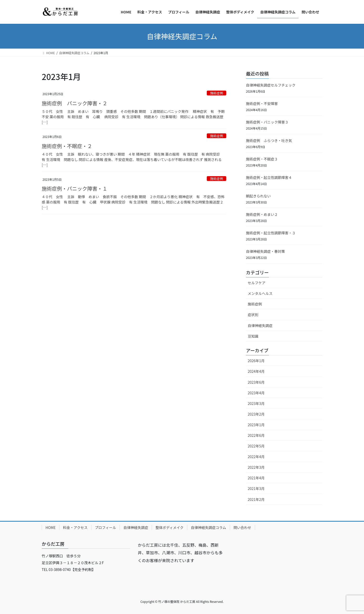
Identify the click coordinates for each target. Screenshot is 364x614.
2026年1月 (256, 361)
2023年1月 (256, 425)
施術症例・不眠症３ (262, 159)
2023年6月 (256, 382)
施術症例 (217, 93)
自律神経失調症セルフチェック (271, 85)
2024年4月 (256, 371)
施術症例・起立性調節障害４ (269, 177)
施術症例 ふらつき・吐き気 (269, 140)
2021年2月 (256, 499)
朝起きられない (258, 196)
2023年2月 (256, 414)
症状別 (253, 315)
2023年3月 (256, 403)
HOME (51, 527)
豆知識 (253, 336)
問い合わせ (242, 527)
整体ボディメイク (169, 527)
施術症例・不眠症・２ (67, 146)
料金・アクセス (75, 527)
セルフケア (257, 283)
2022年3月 (256, 467)
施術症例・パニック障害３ (267, 122)
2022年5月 (256, 446)
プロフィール (106, 527)
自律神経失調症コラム (209, 527)
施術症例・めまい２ (262, 214)
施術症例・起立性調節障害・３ (271, 233)
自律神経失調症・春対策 (265, 251)
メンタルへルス (260, 293)
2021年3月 (256, 488)
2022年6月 (256, 435)
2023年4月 (256, 393)
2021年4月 (256, 478)
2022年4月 (256, 457)
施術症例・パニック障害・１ (75, 188)
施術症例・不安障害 (262, 104)
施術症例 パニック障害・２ (75, 103)
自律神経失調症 (260, 325)
